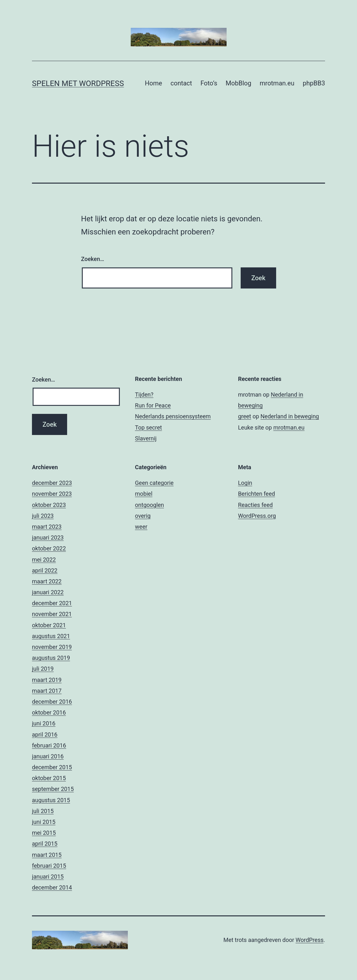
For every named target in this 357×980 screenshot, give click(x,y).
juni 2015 (44, 822)
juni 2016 (44, 723)
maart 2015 (47, 855)
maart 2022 (47, 581)
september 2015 (53, 789)
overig (143, 516)
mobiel (144, 494)
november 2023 (52, 494)
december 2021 (52, 603)
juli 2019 (43, 669)
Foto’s (209, 83)
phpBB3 (314, 83)
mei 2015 (44, 833)
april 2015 (45, 844)
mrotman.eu (277, 83)
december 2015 (52, 767)
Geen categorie (154, 483)
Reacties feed (256, 505)
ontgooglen (149, 505)
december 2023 (52, 483)
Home (153, 83)
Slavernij (146, 438)
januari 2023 (48, 537)
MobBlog (238, 83)
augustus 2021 (51, 636)
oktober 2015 (49, 778)
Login (245, 483)
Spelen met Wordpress (78, 83)
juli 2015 (43, 811)
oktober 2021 (49, 625)
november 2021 (52, 614)
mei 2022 (44, 560)
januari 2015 (48, 877)
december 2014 (52, 887)
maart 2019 (47, 680)
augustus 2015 (51, 800)
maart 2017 (47, 691)
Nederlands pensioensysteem (173, 416)
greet (245, 416)
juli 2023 (43, 516)
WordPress (310, 940)
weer (141, 527)
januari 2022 (48, 592)
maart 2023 (47, 527)
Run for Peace (153, 405)
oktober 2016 (49, 712)
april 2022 (45, 570)
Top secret (148, 427)
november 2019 (52, 647)
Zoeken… (93, 259)
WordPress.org (257, 516)
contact (181, 83)
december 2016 (52, 702)
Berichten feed (257, 494)
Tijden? (144, 395)
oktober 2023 (49, 505)
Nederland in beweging (290, 416)
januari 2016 (48, 756)
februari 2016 (49, 745)
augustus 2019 (51, 658)
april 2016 (45, 735)
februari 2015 (49, 866)
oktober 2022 (49, 548)
